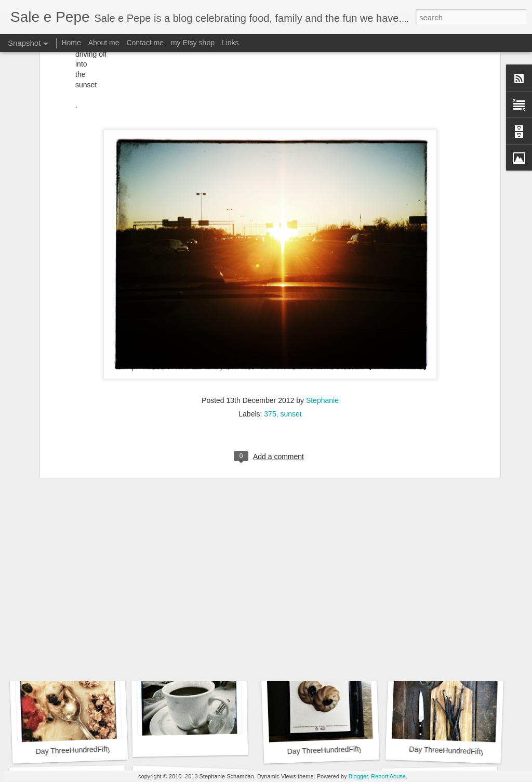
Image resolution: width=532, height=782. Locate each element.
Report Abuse (388, 776)
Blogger (358, 776)
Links (230, 43)
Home (71, 43)
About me (104, 43)
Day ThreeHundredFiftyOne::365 (340, 750)
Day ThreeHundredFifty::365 (455, 751)
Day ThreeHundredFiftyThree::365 (464, 605)
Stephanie (322, 306)
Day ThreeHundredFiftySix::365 (86, 608)
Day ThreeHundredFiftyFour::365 (337, 604)
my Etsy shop (193, 43)
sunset (291, 320)
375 (270, 320)
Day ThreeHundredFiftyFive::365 (210, 610)
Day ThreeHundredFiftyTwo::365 (88, 750)
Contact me (145, 43)
